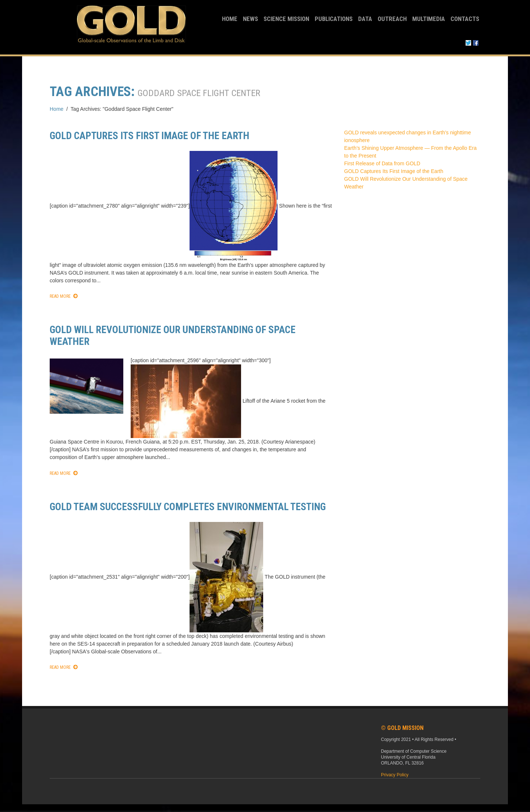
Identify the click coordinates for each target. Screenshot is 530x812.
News (250, 19)
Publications (334, 19)
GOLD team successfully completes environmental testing (188, 507)
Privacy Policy (395, 775)
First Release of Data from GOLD (382, 163)
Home (230, 19)
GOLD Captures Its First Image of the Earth (149, 136)
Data (365, 19)
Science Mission (286, 19)
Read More (60, 296)
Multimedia (429, 19)
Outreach (392, 19)
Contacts (465, 19)
